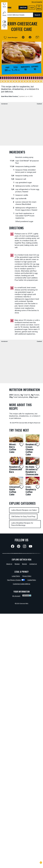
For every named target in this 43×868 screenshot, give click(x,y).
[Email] (37, 37)
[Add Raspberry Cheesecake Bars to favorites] (21, 467)
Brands (24, 564)
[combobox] (17, 15)
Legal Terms (16, 576)
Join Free (23, 8)
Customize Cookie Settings (21, 584)
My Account (16, 596)
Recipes (17, 564)
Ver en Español (37, 2)
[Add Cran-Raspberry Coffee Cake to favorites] (38, 487)
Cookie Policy (32, 580)
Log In (32, 8)
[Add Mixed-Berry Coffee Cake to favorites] (21, 444)
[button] (23, 37)
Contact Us (33, 564)
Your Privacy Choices (16, 580)
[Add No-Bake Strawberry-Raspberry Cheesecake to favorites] (38, 467)
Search (37, 15)
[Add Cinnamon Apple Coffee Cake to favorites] (21, 487)
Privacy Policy (27, 576)
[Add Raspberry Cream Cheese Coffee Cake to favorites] (38, 444)
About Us (9, 564)
